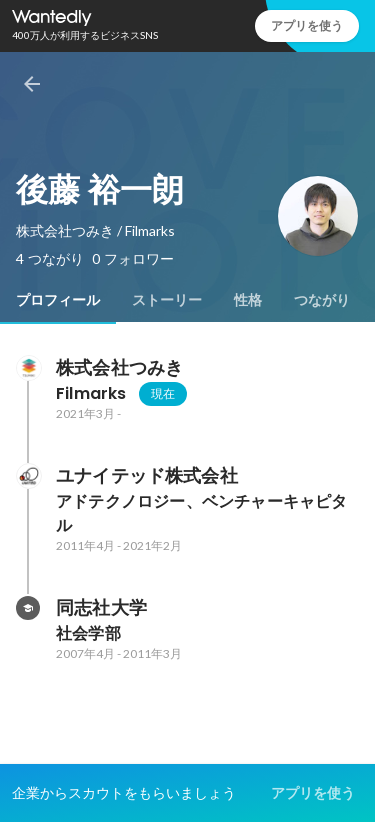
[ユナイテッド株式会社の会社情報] (28, 476)
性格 (248, 300)
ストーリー (167, 300)
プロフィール (58, 300)
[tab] (58, 300)
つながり (322, 300)
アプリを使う (307, 25)
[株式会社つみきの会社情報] (28, 368)
